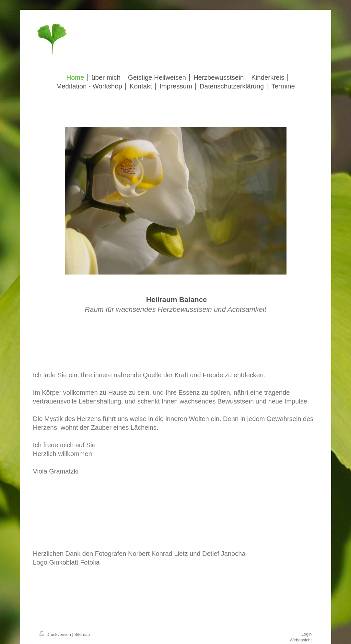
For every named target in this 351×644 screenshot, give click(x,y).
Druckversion (56, 634)
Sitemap (82, 634)
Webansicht (301, 640)
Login (307, 634)
